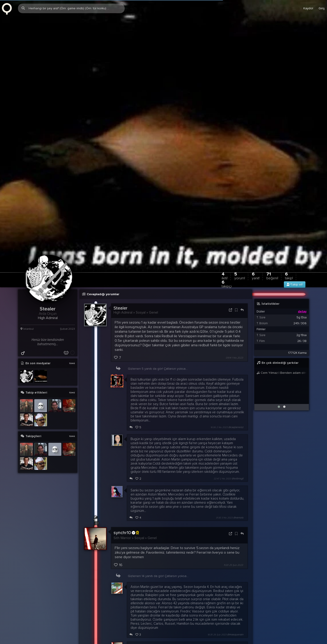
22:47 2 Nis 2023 (222, 383)
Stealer (120, 213)
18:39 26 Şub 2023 (221, 566)
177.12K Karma (297, 257)
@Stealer (140, 607)
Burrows (124, 603)
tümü (72, 268)
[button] (279, 311)
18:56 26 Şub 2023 (217, 589)
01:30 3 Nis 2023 (224, 422)
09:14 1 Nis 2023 (234, 262)
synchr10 (126, 437)
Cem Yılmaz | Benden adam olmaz (282, 277)
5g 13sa (302, 222)
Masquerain (139, 551)
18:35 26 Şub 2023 (217, 539)
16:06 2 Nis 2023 (219, 332)
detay (302, 216)
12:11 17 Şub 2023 (234, 625)
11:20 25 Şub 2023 (233, 469)
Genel (154, 217)
